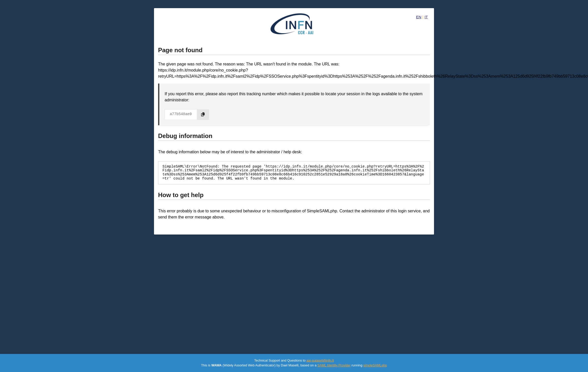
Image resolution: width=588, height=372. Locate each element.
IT (426, 17)
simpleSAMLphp (375, 365)
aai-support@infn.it (320, 360)
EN (419, 17)
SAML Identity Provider (334, 365)
